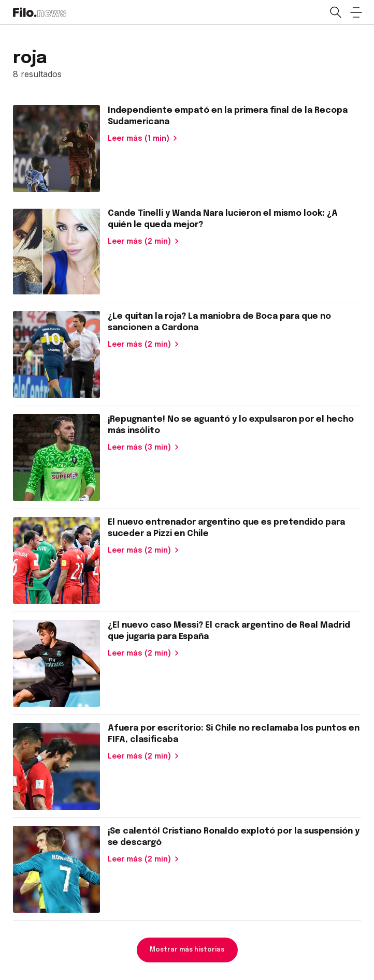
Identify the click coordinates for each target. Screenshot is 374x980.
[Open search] (335, 12)
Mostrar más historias (187, 950)
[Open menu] (356, 12)
